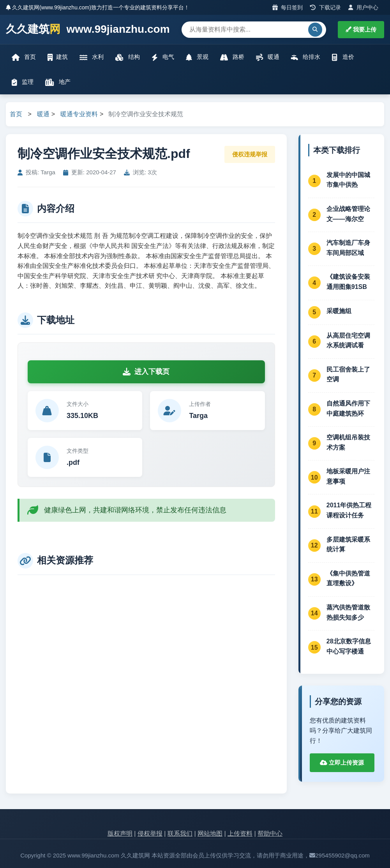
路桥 (232, 57)
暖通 (268, 57)
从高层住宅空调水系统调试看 (348, 341)
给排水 (306, 57)
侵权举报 (150, 833)
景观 (197, 57)
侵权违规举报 (250, 154)
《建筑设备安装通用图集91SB (348, 282)
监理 (23, 82)
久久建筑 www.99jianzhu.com (88, 29)
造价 (343, 57)
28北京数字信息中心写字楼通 (349, 646)
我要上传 (361, 29)
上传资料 (240, 833)
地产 (58, 82)
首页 (24, 57)
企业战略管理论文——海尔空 (348, 214)
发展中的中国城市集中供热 (348, 180)
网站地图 (210, 833)
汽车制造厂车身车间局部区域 (348, 248)
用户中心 (363, 7)
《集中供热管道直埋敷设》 (348, 578)
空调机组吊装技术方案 (348, 442)
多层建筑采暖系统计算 (348, 545)
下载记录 (326, 7)
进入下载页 (146, 372)
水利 (92, 57)
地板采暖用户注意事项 (348, 476)
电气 (163, 57)
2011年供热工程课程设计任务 (349, 510)
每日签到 (288, 7)
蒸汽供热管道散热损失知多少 (348, 612)
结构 (127, 57)
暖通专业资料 (79, 114)
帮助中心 (270, 833)
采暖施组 (339, 311)
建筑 (58, 57)
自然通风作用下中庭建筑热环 (348, 408)
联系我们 (180, 833)
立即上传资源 (342, 763)
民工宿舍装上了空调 (348, 375)
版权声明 (120, 833)
